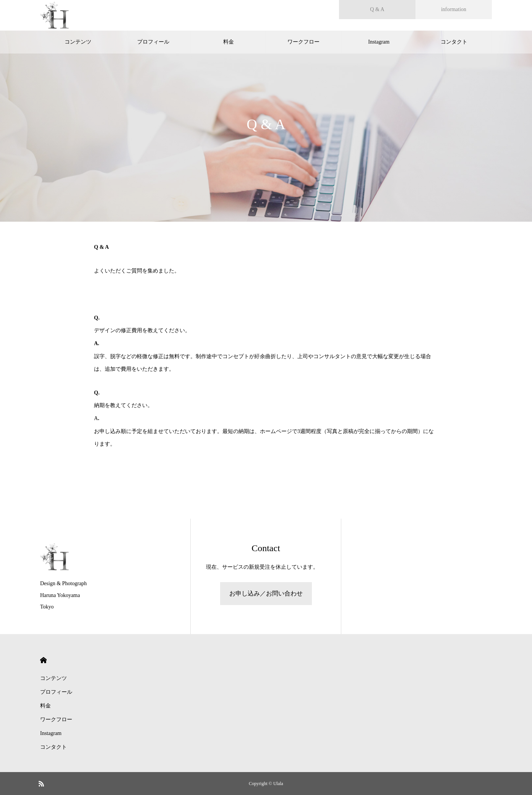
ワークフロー (303, 42)
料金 (229, 42)
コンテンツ (78, 42)
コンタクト (454, 42)
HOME (43, 660)
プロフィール (153, 42)
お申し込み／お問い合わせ (266, 593)
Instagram (379, 42)
